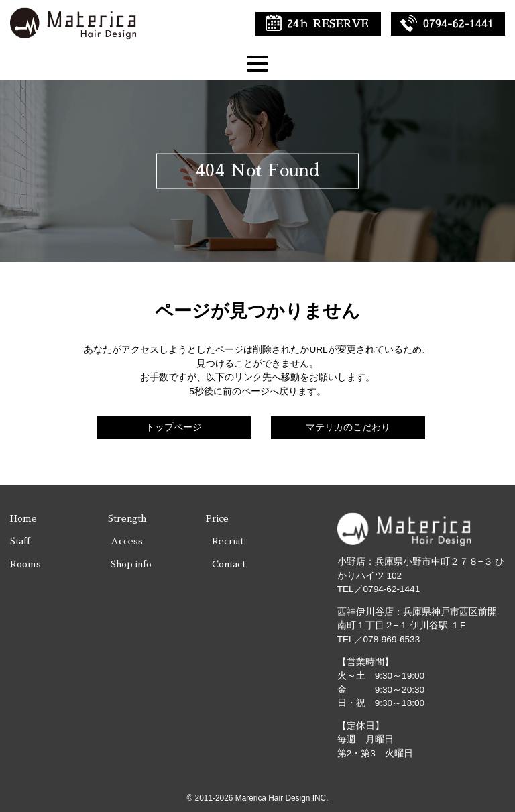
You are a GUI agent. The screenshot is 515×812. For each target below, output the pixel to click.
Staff (20, 541)
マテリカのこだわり (348, 427)
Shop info (131, 564)
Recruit (228, 541)
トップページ (174, 427)
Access (127, 541)
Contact (229, 564)
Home (23, 519)
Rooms (25, 564)
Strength (127, 519)
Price (217, 519)
